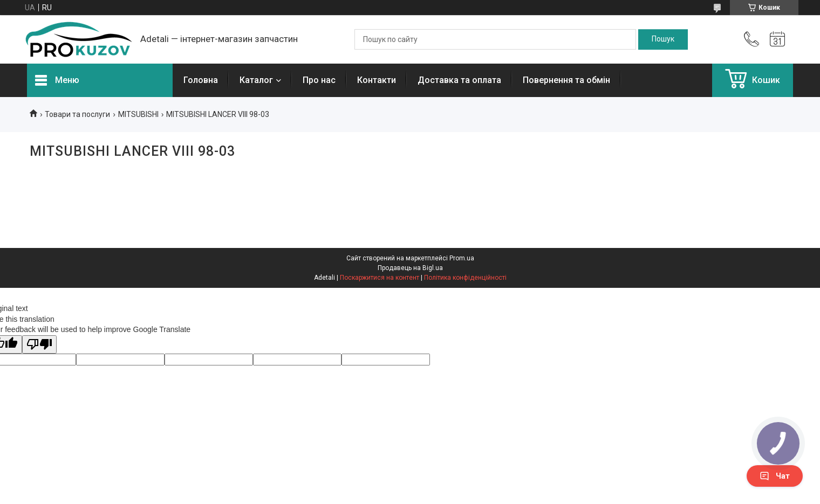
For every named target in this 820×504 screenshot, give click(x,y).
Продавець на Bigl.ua (410, 268)
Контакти (377, 80)
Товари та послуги (77, 114)
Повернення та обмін (566, 80)
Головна (201, 80)
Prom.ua (462, 258)
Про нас (319, 80)
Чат (775, 476)
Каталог (256, 80)
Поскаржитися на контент (380, 278)
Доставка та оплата (459, 80)
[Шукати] (663, 39)
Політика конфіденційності (465, 278)
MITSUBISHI (138, 114)
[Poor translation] (39, 345)
